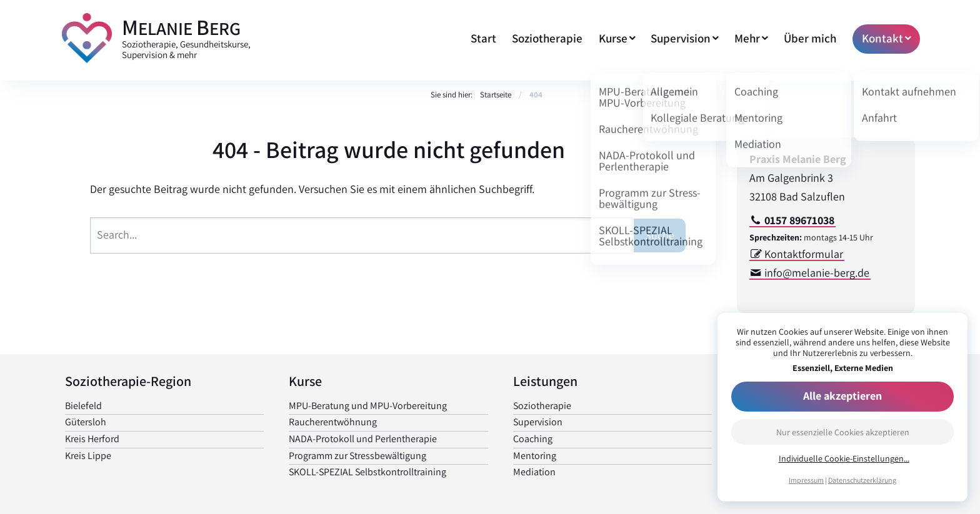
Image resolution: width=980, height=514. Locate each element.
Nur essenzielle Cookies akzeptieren (843, 432)
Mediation (534, 472)
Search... (117, 235)
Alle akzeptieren (842, 396)
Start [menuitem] (483, 38)
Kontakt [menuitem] (882, 38)
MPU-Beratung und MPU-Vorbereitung (368, 406)
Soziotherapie (542, 406)
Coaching (533, 439)
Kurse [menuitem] (613, 38)
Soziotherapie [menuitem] (547, 38)
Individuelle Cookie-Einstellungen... (844, 459)
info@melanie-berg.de (817, 273)
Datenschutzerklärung (862, 480)
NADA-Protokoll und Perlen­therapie (363, 439)
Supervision (538, 422)
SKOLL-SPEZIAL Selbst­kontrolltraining (367, 472)
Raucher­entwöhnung (333, 422)
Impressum (806, 480)
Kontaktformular (804, 254)
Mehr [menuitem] (747, 38)
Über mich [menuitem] (810, 38)
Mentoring (535, 456)
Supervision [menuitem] (681, 38)
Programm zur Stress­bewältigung (357, 456)
